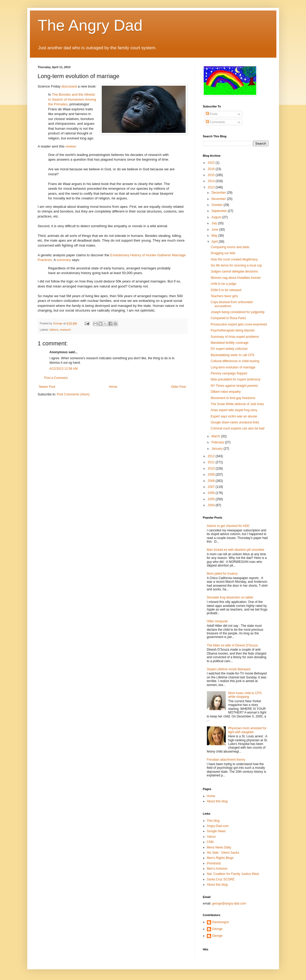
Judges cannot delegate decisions (234, 271)
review (71, 146)
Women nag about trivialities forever (236, 278)
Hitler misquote (217, 621)
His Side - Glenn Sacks (223, 853)
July (215, 223)
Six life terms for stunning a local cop (236, 265)
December (219, 193)
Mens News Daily (219, 847)
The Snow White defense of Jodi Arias (237, 404)
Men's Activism (217, 869)
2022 (212, 163)
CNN (210, 842)
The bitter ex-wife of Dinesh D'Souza (232, 645)
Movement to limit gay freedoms (233, 398)
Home (113, 387)
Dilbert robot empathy (226, 392)
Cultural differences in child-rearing (235, 361)
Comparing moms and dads (230, 247)
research (65, 330)
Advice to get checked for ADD (228, 526)
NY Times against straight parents (234, 386)
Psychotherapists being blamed (232, 330)
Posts (212, 114)
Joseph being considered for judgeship (237, 312)
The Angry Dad (90, 25)
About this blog (217, 801)
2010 (212, 469)
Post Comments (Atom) (73, 394)
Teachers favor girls (224, 296)
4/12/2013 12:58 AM (64, 369)
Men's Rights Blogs (220, 858)
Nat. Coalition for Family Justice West (233, 874)
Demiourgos (221, 922)
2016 (212, 169)
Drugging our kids (223, 253)
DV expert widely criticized (229, 349)
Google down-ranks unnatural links (235, 422)
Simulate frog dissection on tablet (230, 597)
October (217, 205)
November (219, 199)
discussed (69, 86)
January (217, 449)
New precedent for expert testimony (235, 379)
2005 (212, 499)
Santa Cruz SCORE (221, 879)
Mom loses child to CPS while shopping (245, 695)
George (217, 929)
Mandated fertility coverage (229, 343)
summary (64, 260)
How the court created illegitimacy (234, 259)
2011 (212, 462)
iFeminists (214, 863)
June (215, 230)
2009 (212, 475)
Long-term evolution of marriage (233, 367)
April (215, 242)
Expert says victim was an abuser (234, 416)
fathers (54, 330)
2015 (212, 175)
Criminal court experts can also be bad (237, 428)
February (218, 442)
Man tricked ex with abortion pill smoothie (236, 550)
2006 (212, 493)
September (219, 211)
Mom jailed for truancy (222, 574)
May (215, 236)
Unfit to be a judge (223, 284)
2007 (212, 487)
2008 (212, 481)
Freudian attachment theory (226, 760)
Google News (216, 831)
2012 (212, 456)
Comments (215, 122)
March (216, 436)
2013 (212, 187)
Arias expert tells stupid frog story (234, 410)
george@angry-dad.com (229, 903)
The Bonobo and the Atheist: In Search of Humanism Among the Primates (72, 99)
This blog (213, 821)
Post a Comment (56, 378)
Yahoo (211, 837)
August (217, 217)
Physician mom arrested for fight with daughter (247, 730)
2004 (212, 505)
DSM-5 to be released (226, 290)
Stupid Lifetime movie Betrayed (229, 669)
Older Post (178, 387)
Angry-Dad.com (218, 826)
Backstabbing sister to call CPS (232, 355)
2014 (212, 181)
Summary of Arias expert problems (235, 337)
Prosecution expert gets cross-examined (239, 324)
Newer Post (47, 387)
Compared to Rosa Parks (228, 318)
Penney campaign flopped (229, 373)
